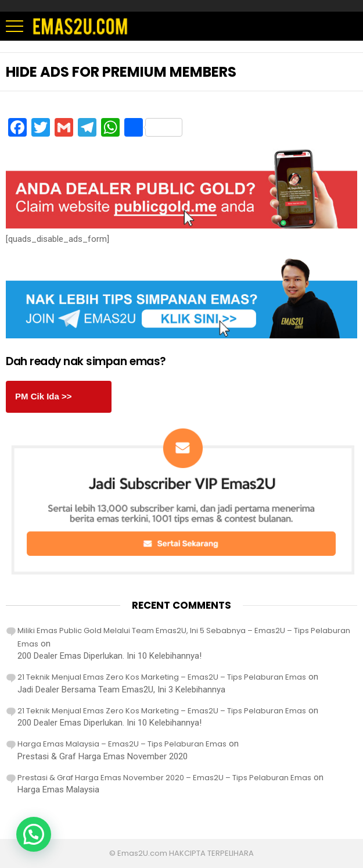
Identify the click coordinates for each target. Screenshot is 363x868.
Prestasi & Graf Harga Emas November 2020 (103, 756)
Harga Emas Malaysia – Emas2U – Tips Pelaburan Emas (122, 744)
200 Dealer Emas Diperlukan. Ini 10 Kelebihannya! (109, 656)
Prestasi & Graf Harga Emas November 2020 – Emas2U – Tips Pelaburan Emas (164, 778)
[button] (34, 834)
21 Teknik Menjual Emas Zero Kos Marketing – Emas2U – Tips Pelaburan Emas (162, 677)
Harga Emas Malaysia (58, 790)
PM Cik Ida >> (44, 396)
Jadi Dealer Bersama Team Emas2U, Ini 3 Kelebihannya (121, 690)
